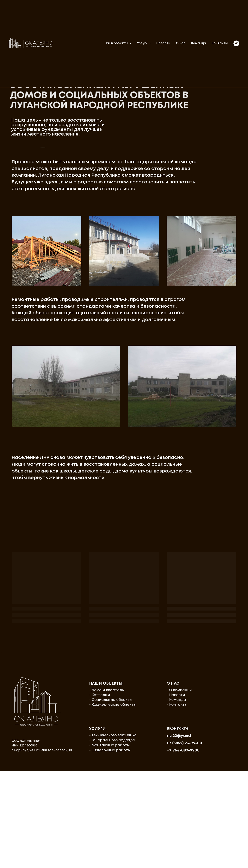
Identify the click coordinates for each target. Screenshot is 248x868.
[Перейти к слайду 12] (124, 239)
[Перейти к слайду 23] (162, 239)
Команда (199, 43)
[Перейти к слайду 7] (107, 239)
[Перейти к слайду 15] (134, 239)
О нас (181, 43)
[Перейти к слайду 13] (127, 239)
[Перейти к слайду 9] (114, 239)
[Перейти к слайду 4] (96, 239)
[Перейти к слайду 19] (148, 239)
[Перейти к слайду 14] (131, 239)
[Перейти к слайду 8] (110, 239)
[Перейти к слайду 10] (117, 239)
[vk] (236, 43)
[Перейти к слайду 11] (121, 239)
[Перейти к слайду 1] (86, 239)
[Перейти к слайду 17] (141, 239)
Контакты (220, 43)
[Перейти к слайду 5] (100, 239)
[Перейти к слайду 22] (159, 239)
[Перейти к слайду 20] (152, 239)
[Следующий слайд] (207, 196)
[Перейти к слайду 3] (93, 239)
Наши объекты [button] (117, 43)
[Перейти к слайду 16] (138, 239)
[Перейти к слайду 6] (103, 239)
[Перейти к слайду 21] (155, 239)
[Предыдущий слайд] (41, 196)
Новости (163, 43)
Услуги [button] (143, 43)
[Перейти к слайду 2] (89, 239)
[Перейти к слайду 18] (145, 239)
